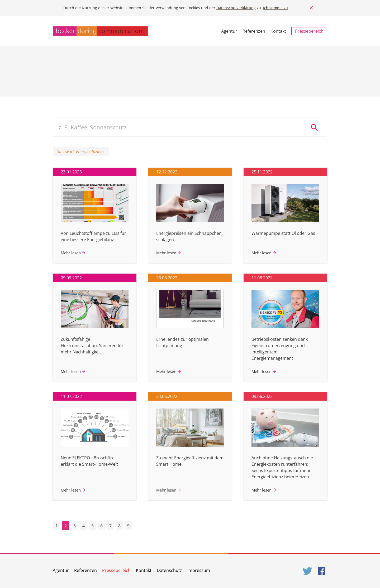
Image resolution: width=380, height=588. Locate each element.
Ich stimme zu (275, 8)
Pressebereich (309, 31)
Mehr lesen (71, 253)
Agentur (229, 31)
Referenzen (254, 31)
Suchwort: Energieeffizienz (81, 152)
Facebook (322, 571)
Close (311, 8)
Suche (316, 127)
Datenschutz (169, 570)
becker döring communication (100, 31)
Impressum (199, 570)
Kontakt (278, 31)
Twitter (308, 571)
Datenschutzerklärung (236, 8)
